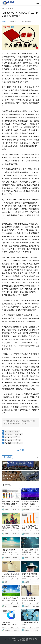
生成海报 (7, 457)
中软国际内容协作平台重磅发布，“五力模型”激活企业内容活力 (30, 503)
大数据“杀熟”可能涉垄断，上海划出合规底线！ (10, 599)
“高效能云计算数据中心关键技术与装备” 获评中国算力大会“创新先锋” (30, 599)
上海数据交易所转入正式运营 (30, 623)
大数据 (21, 21)
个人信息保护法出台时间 (13, 434)
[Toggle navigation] (38, 3)
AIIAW (4, 21)
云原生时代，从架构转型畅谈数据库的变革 (10, 503)
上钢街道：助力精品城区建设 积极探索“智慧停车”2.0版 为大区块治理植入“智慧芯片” (10, 575)
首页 (3, 8)
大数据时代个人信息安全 (13, 443)
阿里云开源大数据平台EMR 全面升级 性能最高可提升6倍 (30, 527)
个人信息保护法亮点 (12, 431)
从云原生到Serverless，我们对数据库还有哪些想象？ (10, 624)
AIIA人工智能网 (22, 639)
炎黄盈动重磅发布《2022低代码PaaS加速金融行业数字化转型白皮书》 (10, 551)
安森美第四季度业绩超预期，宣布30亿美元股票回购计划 (11, 527)
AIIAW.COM (25, 641)
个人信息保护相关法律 (12, 440)
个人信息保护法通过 (12, 437)
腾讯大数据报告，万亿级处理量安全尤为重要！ (30, 551)
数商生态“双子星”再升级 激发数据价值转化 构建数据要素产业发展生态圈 (30, 575)
